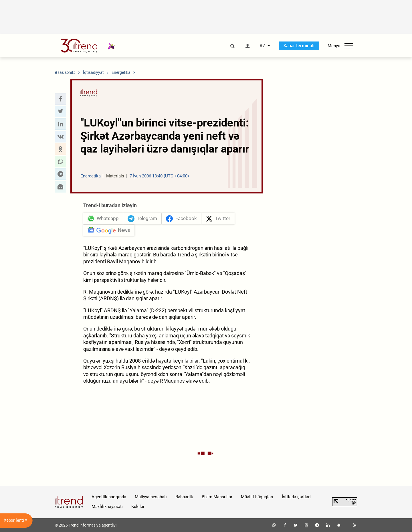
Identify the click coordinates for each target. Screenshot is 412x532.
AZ (263, 46)
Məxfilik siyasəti (107, 507)
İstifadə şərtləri (296, 497)
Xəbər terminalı (299, 46)
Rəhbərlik (184, 497)
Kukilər (138, 507)
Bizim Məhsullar (217, 497)
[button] (60, 99)
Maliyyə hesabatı (151, 497)
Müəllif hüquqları (257, 497)
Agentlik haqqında (109, 497)
